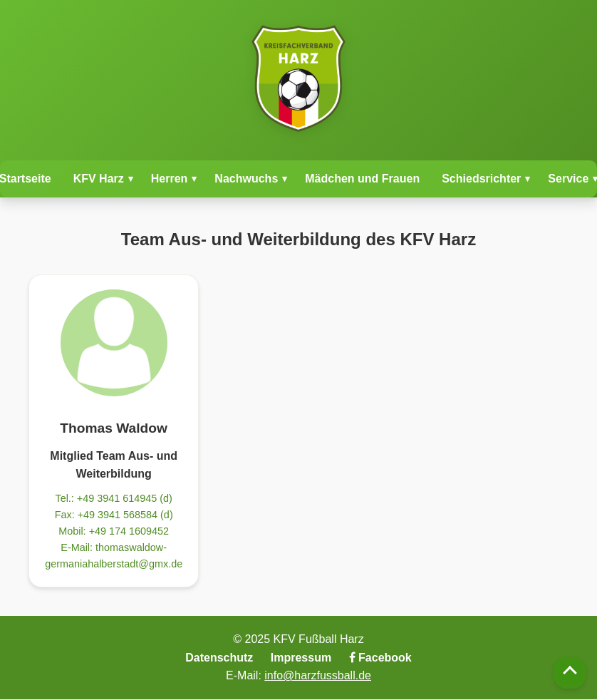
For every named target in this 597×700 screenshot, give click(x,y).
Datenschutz (219, 658)
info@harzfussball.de (318, 675)
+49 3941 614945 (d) (125, 498)
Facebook (380, 658)
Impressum (301, 658)
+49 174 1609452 (129, 531)
